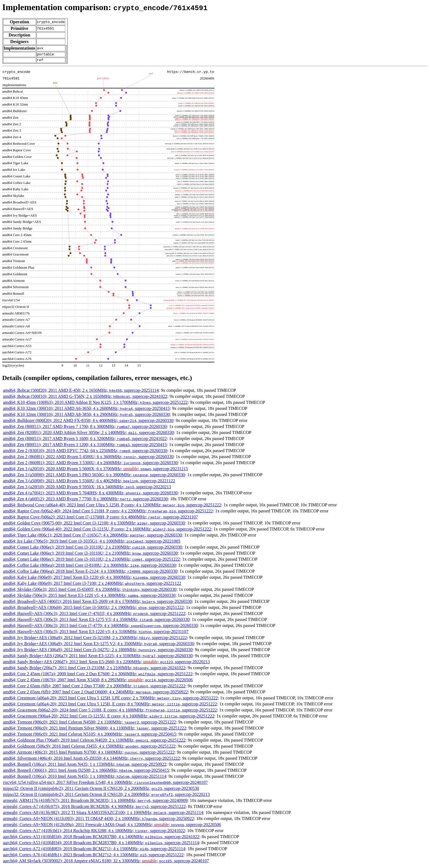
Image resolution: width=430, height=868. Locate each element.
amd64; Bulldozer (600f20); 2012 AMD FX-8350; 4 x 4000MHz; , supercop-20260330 (88, 422)
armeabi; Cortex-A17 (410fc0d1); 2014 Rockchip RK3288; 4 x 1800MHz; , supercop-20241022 (94, 832)
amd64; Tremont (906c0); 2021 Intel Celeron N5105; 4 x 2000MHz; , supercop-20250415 (90, 736)
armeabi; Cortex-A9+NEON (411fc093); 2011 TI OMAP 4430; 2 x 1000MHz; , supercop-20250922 (98, 820)
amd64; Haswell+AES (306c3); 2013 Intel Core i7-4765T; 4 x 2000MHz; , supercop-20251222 (94, 615)
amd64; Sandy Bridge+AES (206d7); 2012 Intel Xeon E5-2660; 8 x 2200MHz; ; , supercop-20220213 (106, 663)
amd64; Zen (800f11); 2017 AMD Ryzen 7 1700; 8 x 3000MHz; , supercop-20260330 (85, 428)
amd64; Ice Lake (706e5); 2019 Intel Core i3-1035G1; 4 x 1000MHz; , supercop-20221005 (92, 543)
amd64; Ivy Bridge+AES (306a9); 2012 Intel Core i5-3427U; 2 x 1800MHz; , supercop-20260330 (98, 651)
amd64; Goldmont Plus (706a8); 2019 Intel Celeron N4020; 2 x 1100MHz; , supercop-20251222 (94, 742)
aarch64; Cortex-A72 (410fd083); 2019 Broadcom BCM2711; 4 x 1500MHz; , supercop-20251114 (94, 850)
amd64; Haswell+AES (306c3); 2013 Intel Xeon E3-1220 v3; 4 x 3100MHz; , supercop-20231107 (96, 633)
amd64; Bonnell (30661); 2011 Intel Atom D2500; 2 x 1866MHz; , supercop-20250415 (86, 772)
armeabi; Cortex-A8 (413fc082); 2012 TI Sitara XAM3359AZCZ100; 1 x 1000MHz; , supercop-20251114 (103, 814)
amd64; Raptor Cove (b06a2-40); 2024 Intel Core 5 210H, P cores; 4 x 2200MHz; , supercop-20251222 (108, 513)
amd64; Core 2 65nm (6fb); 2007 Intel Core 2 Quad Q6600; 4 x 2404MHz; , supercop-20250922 (95, 693)
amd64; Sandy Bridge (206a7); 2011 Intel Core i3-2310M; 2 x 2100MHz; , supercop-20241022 (94, 669)
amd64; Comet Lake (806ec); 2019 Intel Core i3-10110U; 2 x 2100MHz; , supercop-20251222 (91, 561)
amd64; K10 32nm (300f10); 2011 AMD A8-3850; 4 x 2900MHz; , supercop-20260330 (86, 416)
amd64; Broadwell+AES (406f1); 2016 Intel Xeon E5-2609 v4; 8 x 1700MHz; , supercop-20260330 (97, 603)
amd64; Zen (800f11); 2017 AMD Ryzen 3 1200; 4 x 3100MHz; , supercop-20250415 (85, 446)
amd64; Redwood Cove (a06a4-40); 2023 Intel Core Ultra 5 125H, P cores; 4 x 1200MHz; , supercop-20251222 (112, 507)
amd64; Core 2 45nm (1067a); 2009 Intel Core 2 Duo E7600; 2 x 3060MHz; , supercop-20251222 (98, 675)
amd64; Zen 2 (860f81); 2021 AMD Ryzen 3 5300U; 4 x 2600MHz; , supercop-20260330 (90, 464)
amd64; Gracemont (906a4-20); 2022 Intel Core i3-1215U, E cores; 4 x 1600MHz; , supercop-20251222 (109, 718)
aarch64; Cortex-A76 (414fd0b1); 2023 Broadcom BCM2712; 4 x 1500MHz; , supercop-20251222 (93, 856)
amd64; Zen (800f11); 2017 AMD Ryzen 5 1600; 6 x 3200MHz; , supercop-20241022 (85, 440)
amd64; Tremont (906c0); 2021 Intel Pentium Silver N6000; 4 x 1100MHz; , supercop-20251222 (95, 730)
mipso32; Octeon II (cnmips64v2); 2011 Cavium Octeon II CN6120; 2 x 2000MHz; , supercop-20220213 (106, 796)
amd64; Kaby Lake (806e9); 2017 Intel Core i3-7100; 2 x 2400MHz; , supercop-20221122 (92, 585)
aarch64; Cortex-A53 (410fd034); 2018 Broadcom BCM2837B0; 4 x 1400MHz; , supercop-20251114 (101, 844)
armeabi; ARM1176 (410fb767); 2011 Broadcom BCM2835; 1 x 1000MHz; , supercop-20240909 (95, 802)
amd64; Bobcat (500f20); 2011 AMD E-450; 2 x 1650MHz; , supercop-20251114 (81, 392)
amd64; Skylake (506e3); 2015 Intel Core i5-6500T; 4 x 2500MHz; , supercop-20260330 (90, 591)
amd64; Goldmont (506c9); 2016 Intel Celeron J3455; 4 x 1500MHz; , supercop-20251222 (89, 748)
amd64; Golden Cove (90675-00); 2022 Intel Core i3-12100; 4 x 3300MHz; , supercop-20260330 (94, 525)
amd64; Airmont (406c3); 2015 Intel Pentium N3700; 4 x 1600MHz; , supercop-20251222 (89, 754)
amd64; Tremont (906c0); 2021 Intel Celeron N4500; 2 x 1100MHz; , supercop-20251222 (90, 724)
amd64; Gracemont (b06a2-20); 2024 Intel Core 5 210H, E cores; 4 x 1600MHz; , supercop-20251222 (110, 712)
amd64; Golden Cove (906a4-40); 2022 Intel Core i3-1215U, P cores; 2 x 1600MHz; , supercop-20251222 (107, 531)
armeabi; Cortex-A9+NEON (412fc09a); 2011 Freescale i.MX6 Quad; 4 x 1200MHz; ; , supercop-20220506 (112, 826)
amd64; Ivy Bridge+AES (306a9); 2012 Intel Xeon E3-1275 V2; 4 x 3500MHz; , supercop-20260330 (98, 645)
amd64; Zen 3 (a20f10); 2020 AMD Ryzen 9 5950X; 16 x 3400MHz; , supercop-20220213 (87, 488)
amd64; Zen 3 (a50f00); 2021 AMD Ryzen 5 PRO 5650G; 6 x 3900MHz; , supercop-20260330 (94, 476)
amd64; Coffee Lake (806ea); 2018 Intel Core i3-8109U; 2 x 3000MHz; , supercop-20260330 (89, 567)
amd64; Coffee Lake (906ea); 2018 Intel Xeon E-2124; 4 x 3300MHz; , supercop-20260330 (90, 573)
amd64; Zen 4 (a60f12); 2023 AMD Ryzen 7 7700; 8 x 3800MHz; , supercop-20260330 (85, 500)
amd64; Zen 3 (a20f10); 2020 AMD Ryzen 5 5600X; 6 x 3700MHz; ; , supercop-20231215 (95, 470)
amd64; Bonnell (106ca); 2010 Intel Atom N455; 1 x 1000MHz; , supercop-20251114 (85, 778)
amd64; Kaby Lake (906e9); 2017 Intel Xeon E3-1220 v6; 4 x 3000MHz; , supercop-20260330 (94, 579)
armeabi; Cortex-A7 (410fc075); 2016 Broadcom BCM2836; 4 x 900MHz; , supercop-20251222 (94, 808)
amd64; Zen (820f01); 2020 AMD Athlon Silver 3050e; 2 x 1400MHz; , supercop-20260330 (88, 434)
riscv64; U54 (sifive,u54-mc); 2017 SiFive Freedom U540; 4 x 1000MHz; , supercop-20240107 (105, 784)
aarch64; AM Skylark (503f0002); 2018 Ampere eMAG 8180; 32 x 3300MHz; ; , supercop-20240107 (106, 862)
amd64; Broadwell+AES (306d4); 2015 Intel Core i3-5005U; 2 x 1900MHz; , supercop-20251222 (93, 609)
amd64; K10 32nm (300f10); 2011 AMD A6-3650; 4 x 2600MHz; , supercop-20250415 (86, 410)
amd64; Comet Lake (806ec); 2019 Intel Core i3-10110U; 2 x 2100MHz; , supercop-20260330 (93, 549)
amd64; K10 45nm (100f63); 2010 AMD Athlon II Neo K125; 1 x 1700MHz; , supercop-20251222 (95, 404)
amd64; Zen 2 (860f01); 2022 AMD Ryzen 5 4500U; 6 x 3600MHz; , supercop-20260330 (88, 458)
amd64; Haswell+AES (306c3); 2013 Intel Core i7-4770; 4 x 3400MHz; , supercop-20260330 (100, 627)
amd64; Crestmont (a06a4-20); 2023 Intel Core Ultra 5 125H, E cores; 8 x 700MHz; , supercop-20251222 (110, 706)
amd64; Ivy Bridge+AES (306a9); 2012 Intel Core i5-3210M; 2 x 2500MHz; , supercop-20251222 (95, 639)
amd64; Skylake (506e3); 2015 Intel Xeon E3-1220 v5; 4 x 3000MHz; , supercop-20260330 (89, 597)
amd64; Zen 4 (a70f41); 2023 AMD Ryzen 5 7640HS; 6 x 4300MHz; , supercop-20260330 (90, 494)
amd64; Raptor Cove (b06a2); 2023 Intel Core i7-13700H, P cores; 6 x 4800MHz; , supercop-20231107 (100, 519)
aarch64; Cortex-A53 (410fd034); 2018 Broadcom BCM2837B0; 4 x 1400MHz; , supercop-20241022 (101, 838)
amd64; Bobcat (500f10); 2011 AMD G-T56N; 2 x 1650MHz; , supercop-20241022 (85, 398)
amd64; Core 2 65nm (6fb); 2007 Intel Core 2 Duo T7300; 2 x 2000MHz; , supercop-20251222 (94, 687)
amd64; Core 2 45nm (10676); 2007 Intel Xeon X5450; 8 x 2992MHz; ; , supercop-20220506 (98, 681)
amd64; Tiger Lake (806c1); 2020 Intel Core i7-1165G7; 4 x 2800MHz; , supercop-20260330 (93, 537)
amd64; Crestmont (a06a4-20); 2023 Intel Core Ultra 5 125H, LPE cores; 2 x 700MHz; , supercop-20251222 (110, 700)
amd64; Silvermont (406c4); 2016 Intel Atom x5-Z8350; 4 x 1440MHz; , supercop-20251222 (91, 760)
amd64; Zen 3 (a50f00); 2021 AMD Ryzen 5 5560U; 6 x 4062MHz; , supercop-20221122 (89, 482)
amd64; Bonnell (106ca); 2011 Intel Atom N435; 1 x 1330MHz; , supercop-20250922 (85, 766)
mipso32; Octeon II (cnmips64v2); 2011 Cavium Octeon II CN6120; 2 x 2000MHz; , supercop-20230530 (101, 790)
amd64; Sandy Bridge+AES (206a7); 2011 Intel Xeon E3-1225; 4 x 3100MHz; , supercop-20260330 (98, 657)
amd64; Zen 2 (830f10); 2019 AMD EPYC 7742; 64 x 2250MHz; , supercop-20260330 (85, 452)
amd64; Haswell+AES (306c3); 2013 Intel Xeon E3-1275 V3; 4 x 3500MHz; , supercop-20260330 (96, 621)
